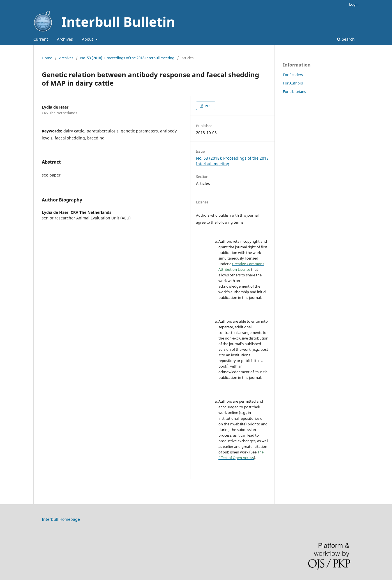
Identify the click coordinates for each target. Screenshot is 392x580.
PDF (208, 106)
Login (354, 4)
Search (346, 39)
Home (47, 58)
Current (41, 39)
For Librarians (294, 91)
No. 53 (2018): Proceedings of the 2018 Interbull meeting (127, 58)
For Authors (293, 83)
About (88, 39)
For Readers (293, 75)
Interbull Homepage (61, 519)
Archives (65, 39)
